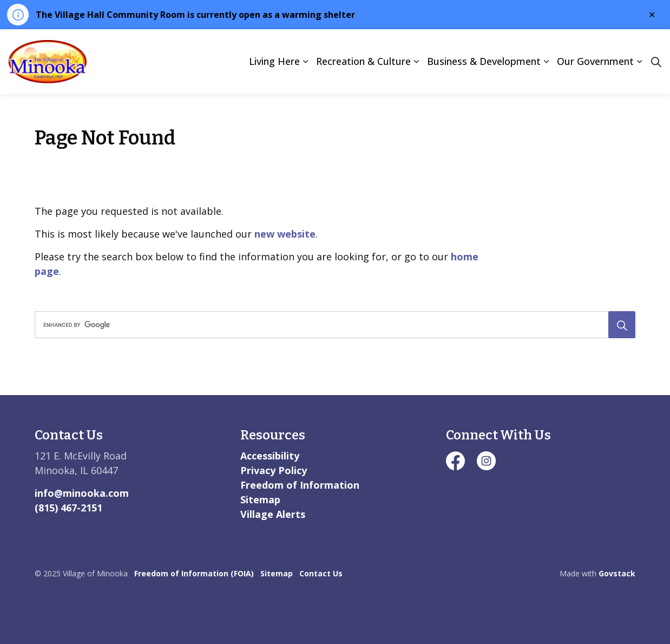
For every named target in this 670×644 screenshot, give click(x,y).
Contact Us (321, 573)
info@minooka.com (82, 493)
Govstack (617, 573)
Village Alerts (273, 514)
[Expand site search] (656, 62)
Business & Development (484, 61)
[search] (332, 325)
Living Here (274, 61)
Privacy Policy (274, 470)
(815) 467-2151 (68, 508)
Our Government (595, 61)
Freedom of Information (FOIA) (194, 573)
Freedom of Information (300, 485)
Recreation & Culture (363, 61)
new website (285, 234)
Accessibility (270, 456)
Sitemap (260, 500)
